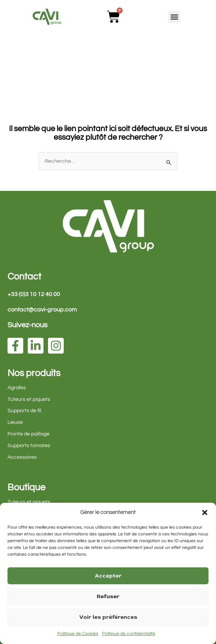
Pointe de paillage (28, 434)
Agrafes (17, 388)
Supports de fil (24, 411)
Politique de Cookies (78, 634)
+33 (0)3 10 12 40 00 (34, 294)
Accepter (108, 576)
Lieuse (15, 422)
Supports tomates (29, 446)
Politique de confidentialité (129, 634)
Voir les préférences (108, 617)
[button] (205, 512)
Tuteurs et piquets (29, 399)
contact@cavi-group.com (42, 310)
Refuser (108, 596)
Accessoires (22, 457)
